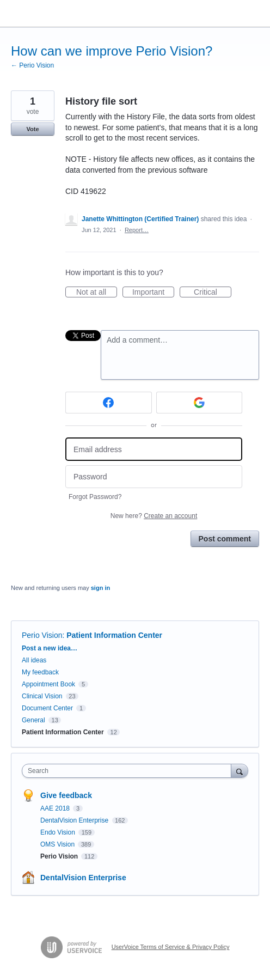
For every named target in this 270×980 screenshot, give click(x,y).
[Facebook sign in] (109, 403)
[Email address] (154, 449)
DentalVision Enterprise (75, 820)
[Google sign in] (200, 403)
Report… (137, 230)
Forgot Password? (95, 497)
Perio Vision (42, 635)
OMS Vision (58, 844)
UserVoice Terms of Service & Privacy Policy (171, 947)
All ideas (34, 660)
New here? (154, 516)
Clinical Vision (42, 696)
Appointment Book (48, 684)
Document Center (47, 708)
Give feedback (66, 795)
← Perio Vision (32, 65)
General (33, 720)
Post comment (225, 539)
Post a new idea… (50, 648)
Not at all (97, 293)
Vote (32, 129)
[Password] (154, 477)
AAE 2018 (56, 808)
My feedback (40, 672)
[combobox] (129, 771)
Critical (213, 293)
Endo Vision (59, 832)
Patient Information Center (114, 635)
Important (153, 293)
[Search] (240, 771)
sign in (100, 588)
